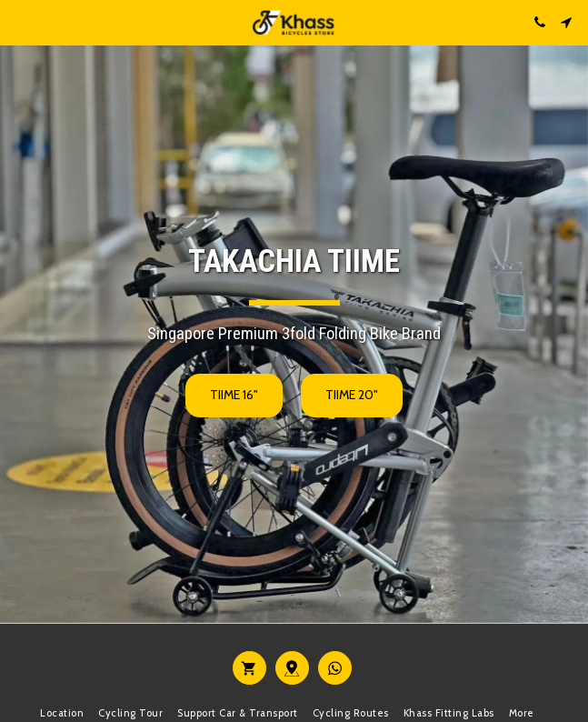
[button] (20, 22)
